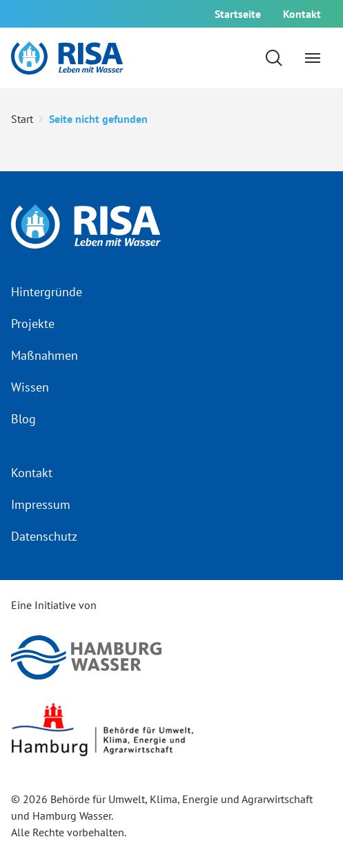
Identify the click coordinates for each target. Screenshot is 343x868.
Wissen (30, 387)
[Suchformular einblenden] (274, 58)
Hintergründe (47, 292)
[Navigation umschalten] (313, 58)
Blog (23, 419)
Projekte (33, 324)
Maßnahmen (45, 355)
